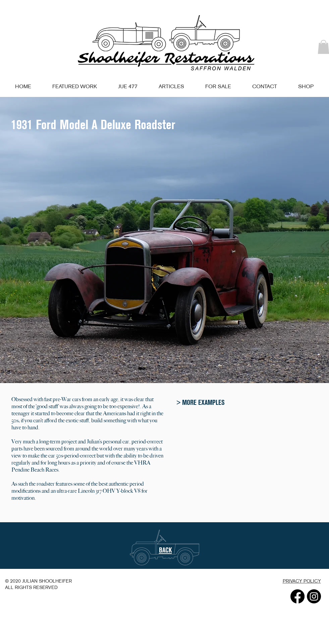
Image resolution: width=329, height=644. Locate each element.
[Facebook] (297, 596)
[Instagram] (314, 596)
